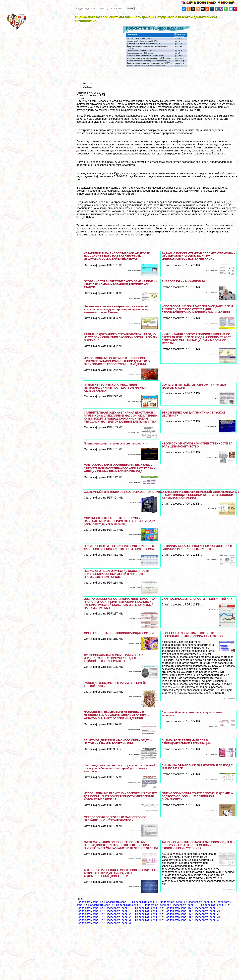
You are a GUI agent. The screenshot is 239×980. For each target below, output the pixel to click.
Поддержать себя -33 (119, 920)
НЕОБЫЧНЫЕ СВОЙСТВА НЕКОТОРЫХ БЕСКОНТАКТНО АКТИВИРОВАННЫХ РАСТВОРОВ (195, 635)
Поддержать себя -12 (90, 908)
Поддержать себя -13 (119, 908)
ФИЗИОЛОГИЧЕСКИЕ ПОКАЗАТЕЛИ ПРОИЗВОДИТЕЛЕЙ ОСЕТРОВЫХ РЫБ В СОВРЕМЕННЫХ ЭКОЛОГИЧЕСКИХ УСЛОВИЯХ (198, 845)
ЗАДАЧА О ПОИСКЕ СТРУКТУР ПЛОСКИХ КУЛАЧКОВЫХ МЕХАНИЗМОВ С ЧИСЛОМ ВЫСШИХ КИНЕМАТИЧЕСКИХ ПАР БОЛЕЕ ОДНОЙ (198, 256)
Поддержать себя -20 (178, 911)
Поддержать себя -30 (178, 917)
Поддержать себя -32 (90, 920)
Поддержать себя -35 (178, 920)
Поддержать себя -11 (214, 905)
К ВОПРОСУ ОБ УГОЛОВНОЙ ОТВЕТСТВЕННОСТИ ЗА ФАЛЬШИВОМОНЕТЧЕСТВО (197, 445)
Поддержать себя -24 (148, 914)
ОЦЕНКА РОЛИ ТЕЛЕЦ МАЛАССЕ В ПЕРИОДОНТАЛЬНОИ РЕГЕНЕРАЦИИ (186, 742)
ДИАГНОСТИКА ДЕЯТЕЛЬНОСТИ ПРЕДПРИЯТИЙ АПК (197, 599)
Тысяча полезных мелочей (210, 2)
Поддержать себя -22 (90, 914)
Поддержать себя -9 (156, 905)
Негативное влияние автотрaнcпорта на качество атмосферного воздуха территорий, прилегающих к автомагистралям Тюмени (118, 309)
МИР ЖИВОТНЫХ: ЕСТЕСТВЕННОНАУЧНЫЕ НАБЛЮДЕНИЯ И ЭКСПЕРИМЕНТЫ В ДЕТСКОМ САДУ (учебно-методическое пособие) (119, 521)
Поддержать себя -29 (148, 917)
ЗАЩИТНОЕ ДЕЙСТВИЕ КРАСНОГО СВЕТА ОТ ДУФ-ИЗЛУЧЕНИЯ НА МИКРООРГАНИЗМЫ (118, 742)
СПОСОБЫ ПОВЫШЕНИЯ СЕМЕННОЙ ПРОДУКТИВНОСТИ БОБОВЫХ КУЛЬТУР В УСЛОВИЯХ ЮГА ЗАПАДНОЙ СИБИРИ (197, 495)
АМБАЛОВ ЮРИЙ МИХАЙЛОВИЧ (183, 281)
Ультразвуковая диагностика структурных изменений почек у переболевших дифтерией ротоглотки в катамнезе (119, 768)
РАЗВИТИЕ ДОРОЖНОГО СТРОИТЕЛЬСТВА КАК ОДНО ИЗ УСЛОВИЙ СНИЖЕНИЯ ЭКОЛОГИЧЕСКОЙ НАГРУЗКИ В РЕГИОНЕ (121, 337)
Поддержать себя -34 (148, 920)
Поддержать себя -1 (89, 902)
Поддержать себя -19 (148, 911)
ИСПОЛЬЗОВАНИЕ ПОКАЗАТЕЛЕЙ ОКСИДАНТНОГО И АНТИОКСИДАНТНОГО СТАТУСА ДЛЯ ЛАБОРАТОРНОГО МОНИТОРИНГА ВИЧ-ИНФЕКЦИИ (197, 309)
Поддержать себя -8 (129, 905)
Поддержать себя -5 (200, 902)
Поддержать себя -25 (178, 914)
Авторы (88, 83)
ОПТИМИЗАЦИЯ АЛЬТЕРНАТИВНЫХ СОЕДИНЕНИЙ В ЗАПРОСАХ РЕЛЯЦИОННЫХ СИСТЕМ (197, 547)
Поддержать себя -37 (90, 923)
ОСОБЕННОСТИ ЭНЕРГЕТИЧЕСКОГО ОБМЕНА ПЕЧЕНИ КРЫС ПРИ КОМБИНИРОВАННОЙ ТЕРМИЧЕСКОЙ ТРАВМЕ (121, 284)
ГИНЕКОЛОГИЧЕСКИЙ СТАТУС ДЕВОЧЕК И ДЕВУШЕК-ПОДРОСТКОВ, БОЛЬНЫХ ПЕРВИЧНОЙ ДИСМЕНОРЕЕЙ (197, 796)
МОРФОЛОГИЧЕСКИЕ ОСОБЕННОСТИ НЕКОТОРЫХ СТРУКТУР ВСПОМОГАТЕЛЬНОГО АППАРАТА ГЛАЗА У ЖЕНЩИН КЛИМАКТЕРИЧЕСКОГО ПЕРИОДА (120, 468)
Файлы (87, 87)
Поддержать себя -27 (90, 917)
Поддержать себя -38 (119, 923)
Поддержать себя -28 (119, 917)
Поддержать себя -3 (145, 902)
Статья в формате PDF (91, 95)
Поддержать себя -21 (207, 911)
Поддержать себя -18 (119, 911)
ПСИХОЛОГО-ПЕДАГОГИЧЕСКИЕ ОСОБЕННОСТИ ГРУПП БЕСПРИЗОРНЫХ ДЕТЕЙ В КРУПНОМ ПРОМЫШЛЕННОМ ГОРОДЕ (116, 574)
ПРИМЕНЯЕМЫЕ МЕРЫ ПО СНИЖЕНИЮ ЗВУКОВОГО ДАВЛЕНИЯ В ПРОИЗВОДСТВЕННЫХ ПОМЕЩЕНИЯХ (119, 547)
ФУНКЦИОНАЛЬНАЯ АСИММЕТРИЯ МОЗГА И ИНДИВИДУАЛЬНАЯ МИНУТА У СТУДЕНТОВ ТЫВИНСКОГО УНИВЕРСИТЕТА (114, 658)
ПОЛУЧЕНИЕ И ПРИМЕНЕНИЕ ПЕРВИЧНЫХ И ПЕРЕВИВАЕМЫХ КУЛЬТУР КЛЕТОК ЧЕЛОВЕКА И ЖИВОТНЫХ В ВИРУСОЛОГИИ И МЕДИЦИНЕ (117, 716)
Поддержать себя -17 (90, 911)
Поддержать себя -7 (101, 905)
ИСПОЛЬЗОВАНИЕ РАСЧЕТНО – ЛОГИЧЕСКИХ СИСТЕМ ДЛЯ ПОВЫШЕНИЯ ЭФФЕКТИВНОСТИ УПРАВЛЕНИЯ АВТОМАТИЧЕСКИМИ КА (121, 796)
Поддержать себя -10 (185, 905)
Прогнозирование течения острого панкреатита (115, 444)
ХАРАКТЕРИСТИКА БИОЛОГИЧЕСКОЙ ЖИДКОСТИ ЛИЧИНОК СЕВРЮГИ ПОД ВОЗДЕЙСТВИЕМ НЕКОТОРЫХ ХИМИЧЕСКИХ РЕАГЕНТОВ (117, 256)
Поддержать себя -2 (117, 902)
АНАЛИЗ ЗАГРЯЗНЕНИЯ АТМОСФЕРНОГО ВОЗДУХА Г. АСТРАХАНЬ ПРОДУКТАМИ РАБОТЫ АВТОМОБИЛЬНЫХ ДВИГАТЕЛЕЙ (120, 873)
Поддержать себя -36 (207, 920)
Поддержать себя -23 (119, 914)
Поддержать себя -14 (148, 908)
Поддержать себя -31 (207, 917)
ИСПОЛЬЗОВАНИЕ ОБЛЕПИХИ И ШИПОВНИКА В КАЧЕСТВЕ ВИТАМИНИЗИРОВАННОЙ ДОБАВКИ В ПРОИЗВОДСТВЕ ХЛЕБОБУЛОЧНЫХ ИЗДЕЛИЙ (117, 361)
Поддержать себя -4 (172, 902)
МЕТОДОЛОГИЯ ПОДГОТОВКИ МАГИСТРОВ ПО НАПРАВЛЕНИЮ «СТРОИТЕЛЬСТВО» (115, 819)
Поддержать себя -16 (207, 908)
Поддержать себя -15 (178, 908)
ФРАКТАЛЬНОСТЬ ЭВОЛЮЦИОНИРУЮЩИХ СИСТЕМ (119, 633)
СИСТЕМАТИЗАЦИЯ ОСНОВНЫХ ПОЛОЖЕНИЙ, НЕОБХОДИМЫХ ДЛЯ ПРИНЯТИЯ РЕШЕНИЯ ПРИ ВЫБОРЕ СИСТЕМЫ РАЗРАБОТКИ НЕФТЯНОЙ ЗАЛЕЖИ (121, 845)
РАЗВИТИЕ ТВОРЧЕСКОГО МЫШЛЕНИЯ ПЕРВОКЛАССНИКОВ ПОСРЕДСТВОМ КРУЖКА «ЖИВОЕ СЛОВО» (115, 388)
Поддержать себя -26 (207, 914)
